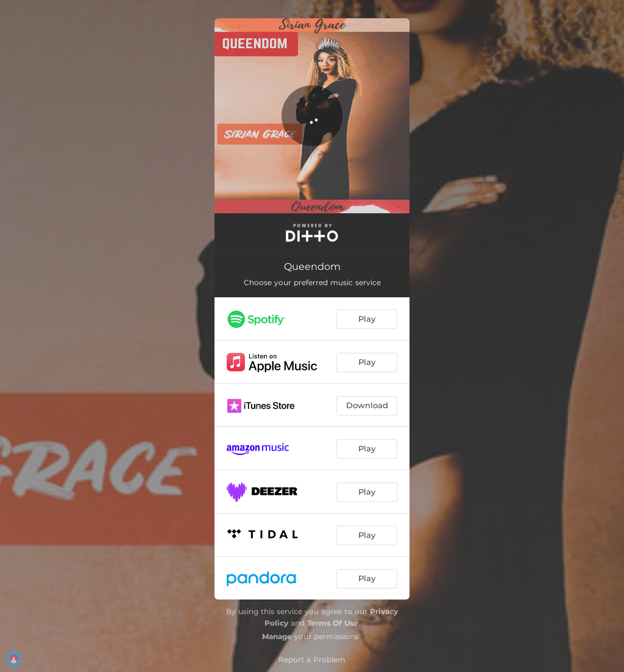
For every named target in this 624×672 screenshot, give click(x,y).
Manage (277, 636)
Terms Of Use (333, 623)
